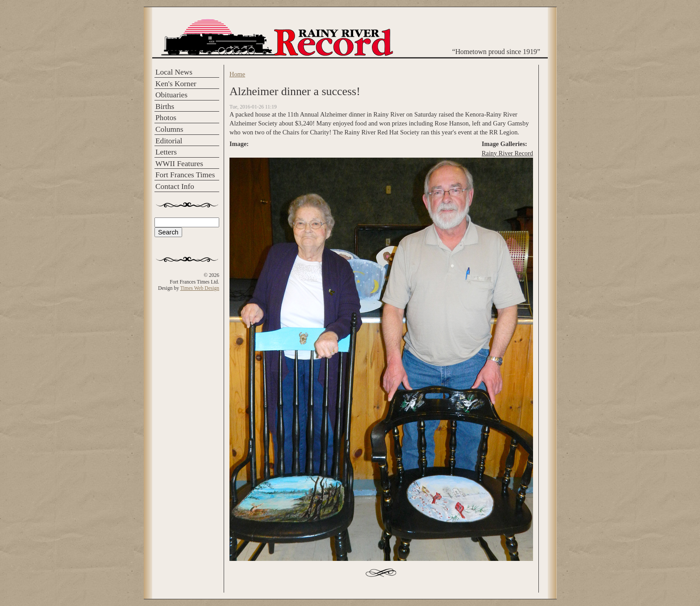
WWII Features (179, 164)
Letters (166, 152)
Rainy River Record (507, 153)
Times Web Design (200, 288)
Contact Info (175, 186)
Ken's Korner (176, 84)
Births (165, 107)
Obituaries (171, 95)
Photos (166, 118)
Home (237, 74)
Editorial (169, 141)
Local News (174, 72)
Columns (169, 129)
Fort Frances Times (185, 175)
